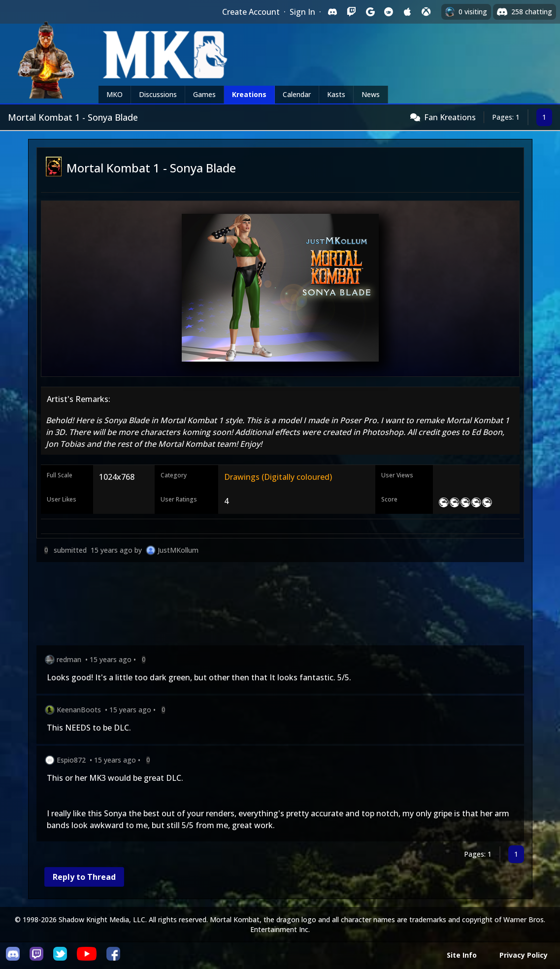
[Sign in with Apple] (407, 12)
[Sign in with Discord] (332, 12)
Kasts (336, 94)
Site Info (462, 955)
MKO (115, 94)
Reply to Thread (84, 877)
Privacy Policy (524, 955)
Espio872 (71, 760)
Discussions (158, 94)
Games (204, 94)
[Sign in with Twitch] (351, 12)
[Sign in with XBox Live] (426, 12)
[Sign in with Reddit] (389, 12)
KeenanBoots (79, 710)
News (371, 94)
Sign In (302, 12)
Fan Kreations (450, 117)
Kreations (249, 94)
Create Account (251, 12)
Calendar (297, 94)
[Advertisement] (280, 606)
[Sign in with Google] (370, 12)
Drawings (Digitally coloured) (278, 477)
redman (69, 659)
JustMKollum (178, 550)
